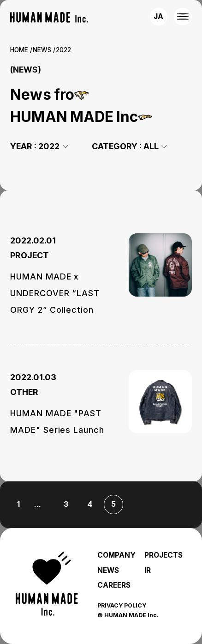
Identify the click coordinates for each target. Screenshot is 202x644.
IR (148, 570)
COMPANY (116, 555)
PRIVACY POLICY (122, 605)
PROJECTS (163, 555)
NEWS (42, 50)
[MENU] (183, 17)
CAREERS (114, 585)
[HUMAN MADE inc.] (49, 18)
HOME (19, 50)
